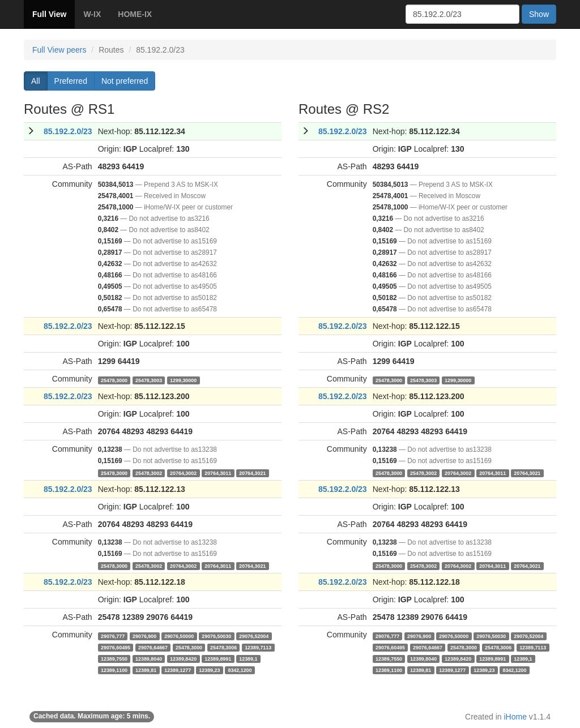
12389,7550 (114, 658)
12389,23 (209, 670)
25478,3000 (114, 380)
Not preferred (125, 81)
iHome (515, 717)
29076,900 (144, 636)
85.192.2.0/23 (68, 131)
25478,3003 (149, 380)
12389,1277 (178, 670)
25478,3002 (149, 473)
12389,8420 (183, 658)
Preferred (71, 81)
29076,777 (113, 636)
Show (539, 14)
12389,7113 (258, 647)
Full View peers (59, 50)
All (36, 81)
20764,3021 (252, 473)
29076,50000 (179, 636)
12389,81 (146, 670)
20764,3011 (218, 473)
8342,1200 (240, 670)
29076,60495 (116, 647)
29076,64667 (153, 647)
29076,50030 (216, 636)
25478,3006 (223, 647)
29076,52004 (254, 636)
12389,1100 (114, 670)
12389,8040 (149, 658)
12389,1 (248, 658)
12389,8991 (218, 658)
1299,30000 (183, 380)
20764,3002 (183, 473)
